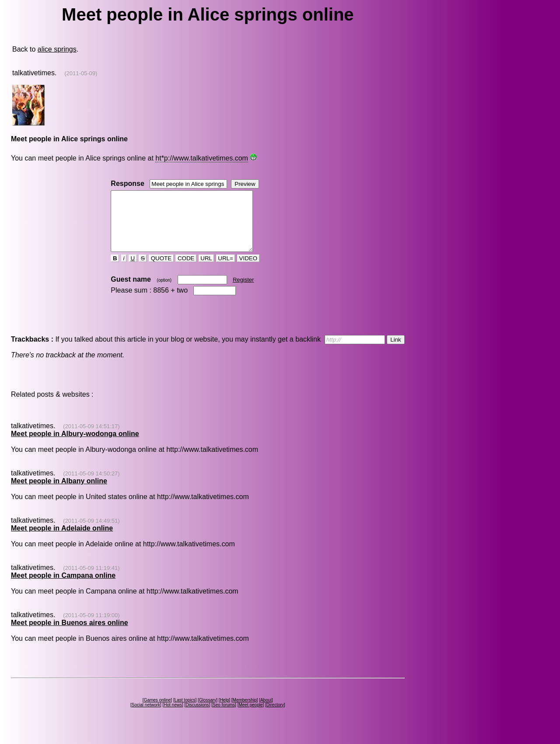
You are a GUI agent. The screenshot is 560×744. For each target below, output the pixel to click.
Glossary (208, 712)
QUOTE (161, 270)
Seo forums (224, 717)
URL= (226, 270)
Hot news (173, 717)
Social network (146, 717)
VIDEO (248, 270)
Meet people (250, 717)
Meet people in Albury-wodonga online (75, 445)
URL (206, 270)
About (266, 712)
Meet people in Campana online (63, 587)
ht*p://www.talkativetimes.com (202, 158)
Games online (157, 712)
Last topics (185, 712)
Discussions (197, 717)
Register (243, 292)
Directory (275, 717)
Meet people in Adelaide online (62, 540)
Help (225, 712)
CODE (186, 270)
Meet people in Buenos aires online (70, 634)
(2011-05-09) (81, 73)
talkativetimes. (34, 73)
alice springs (57, 49)
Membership (245, 712)
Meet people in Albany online (59, 493)
